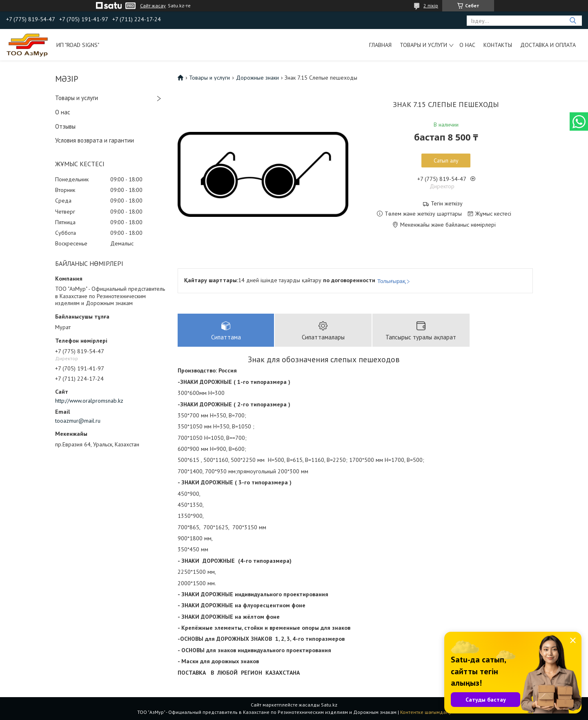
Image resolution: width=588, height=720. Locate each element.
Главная (380, 45)
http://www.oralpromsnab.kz (89, 401)
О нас (467, 45)
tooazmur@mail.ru (78, 421)
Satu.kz (329, 705)
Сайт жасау (153, 6)
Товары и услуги (423, 45)
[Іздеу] (573, 21)
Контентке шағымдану (426, 712)
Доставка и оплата (548, 45)
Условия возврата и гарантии (95, 140)
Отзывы (65, 126)
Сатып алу (446, 160)
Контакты (498, 45)
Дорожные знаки (257, 78)
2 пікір (431, 6)
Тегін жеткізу (447, 204)
